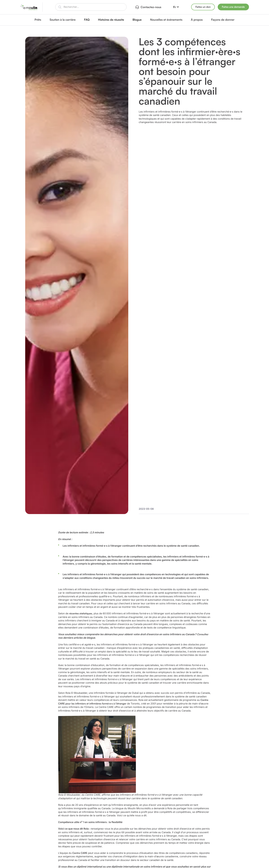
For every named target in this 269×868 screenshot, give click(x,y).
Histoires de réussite (111, 20)
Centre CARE (80, 853)
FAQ (87, 20)
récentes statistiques (81, 614)
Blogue (137, 20)
